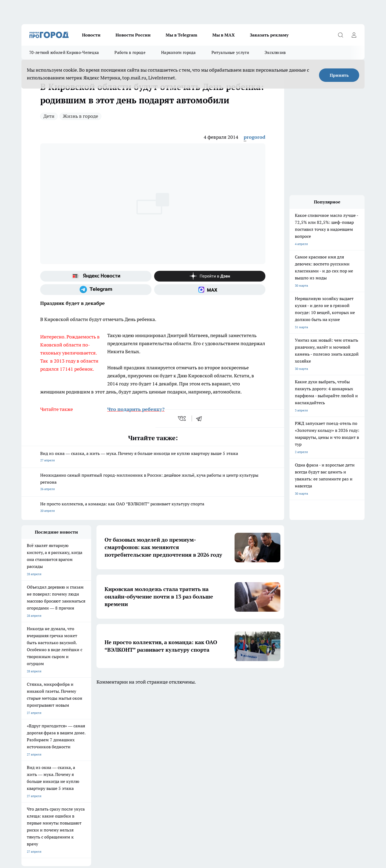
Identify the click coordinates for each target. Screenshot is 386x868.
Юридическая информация (177, 748)
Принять (339, 75)
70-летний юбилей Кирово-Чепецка (64, 52)
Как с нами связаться (173, 755)
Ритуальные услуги (230, 52)
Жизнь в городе (80, 116)
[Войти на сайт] (354, 35)
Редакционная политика (107, 755)
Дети (49, 116)
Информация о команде (40, 755)
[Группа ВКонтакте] (256, 726)
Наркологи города (179, 52)
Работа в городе (130, 52)
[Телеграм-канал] (96, 290)
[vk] (182, 418)
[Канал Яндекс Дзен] (210, 276)
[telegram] (201, 418)
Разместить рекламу (172, 762)
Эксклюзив (275, 52)
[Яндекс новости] (96, 276)
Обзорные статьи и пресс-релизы (47, 762)
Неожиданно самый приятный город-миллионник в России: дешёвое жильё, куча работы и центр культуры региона (153, 482)
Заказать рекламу (269, 35)
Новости (91, 35)
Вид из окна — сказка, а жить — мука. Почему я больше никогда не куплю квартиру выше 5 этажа (153, 457)
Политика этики (101, 748)
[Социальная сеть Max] (210, 290)
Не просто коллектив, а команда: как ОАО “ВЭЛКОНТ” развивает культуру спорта (153, 508)
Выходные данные (35, 773)
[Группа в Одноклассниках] (269, 726)
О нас (26, 748)
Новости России (133, 35)
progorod (255, 137)
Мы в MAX (224, 35)
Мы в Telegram (181, 35)
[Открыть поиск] (340, 35)
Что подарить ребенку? (136, 409)
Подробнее (162, 813)
